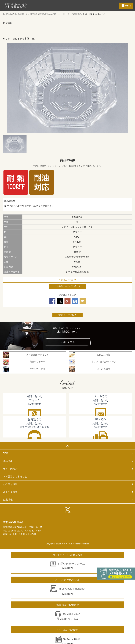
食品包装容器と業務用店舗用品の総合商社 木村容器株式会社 (16, 6)
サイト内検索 (10, 469)
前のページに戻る (67, 315)
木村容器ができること (15, 476)
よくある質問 (10, 492)
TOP (5, 453)
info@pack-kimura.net (72, 589)
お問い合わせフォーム (71, 564)
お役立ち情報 (10, 484)
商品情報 (8, 461)
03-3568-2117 (71, 614)
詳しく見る (69, 342)
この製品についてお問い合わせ (67, 286)
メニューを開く (126, 6)
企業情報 (8, 500)
